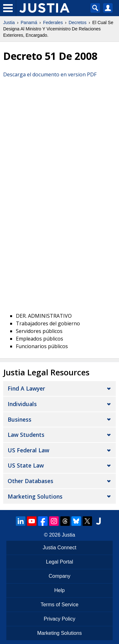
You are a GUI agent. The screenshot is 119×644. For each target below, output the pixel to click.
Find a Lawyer (26, 388)
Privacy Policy (60, 619)
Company (59, 576)
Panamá (29, 22)
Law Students (26, 435)
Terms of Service (60, 605)
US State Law (26, 465)
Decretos (77, 22)
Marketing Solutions (35, 496)
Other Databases (30, 481)
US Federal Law (28, 450)
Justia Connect (60, 548)
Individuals (22, 404)
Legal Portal (60, 562)
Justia (9, 22)
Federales (53, 22)
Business (20, 419)
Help (60, 590)
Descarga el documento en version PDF (50, 74)
